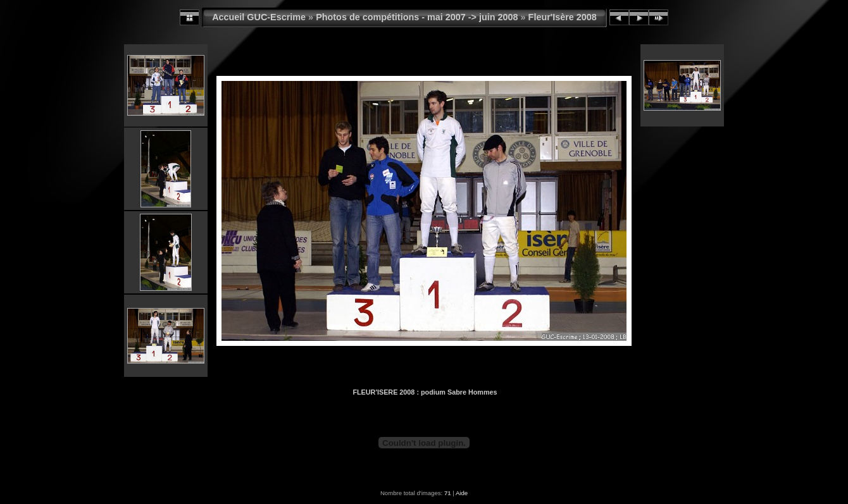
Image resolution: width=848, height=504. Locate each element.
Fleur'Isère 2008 (563, 17)
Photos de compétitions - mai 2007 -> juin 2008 (417, 17)
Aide (462, 493)
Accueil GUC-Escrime (259, 17)
